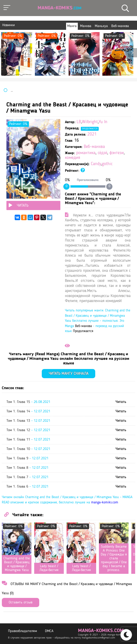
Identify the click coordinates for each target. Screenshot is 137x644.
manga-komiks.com (105, 503)
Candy (96, 164)
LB (79, 122)
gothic (107, 164)
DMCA (49, 631)
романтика (86, 153)
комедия (73, 158)
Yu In (103, 122)
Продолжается (90, 129)
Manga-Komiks (60, 8)
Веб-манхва (94, 147)
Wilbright (90, 122)
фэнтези (117, 153)
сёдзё (102, 153)
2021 (92, 135)
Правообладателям (22, 631)
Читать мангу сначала (68, 374)
